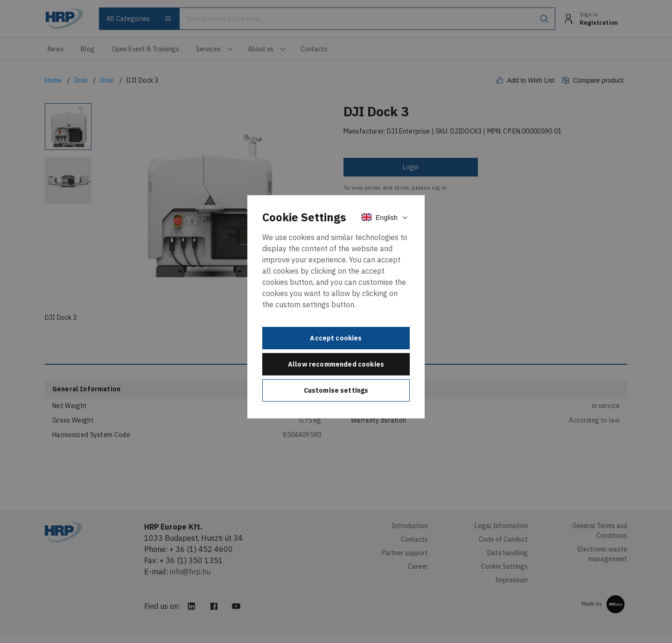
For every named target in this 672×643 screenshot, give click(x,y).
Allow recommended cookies (336, 364)
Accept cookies (336, 338)
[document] (336, 307)
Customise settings (336, 390)
